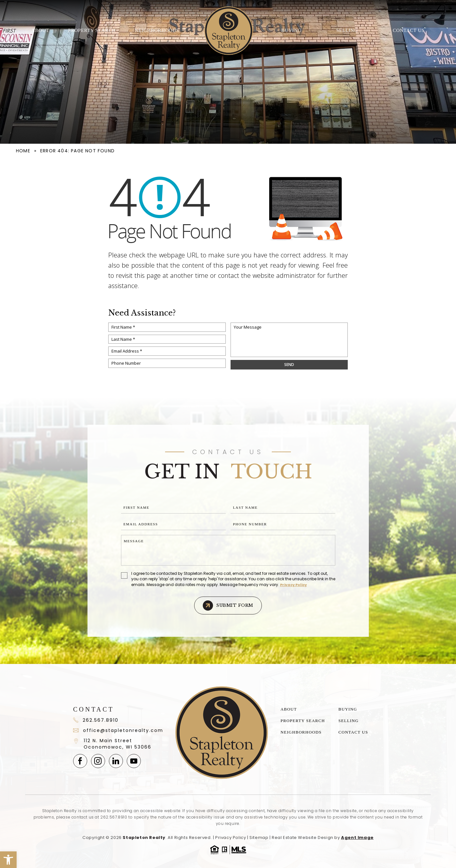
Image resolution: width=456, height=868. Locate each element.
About (40, 30)
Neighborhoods (157, 30)
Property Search (92, 30)
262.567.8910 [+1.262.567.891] (96, 720)
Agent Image (357, 838)
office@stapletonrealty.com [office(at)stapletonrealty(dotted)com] (118, 730)
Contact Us (409, 30)
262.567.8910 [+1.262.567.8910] (114, 817)
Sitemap (259, 838)
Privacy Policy (293, 585)
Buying (291, 30)
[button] (8, 860)
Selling (347, 30)
